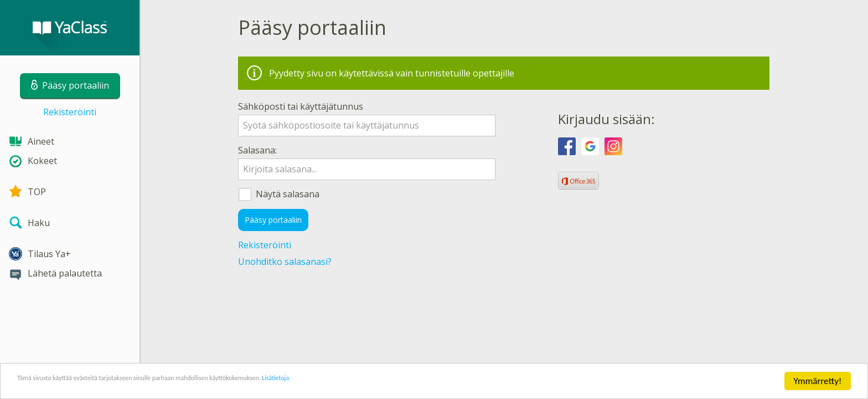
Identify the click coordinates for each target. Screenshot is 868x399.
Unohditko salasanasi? (285, 262)
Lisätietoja (389, 382)
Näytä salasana (361, 195)
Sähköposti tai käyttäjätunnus (301, 106)
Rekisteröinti (70, 112)
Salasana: (257, 150)
